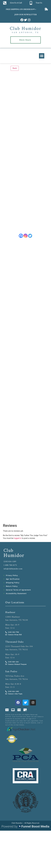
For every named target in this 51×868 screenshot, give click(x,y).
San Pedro (11, 673)
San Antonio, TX (25, 32)
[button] (42, 56)
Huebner (10, 614)
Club (8, 552)
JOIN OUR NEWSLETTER (25, 15)
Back (15, 68)
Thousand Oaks (14, 643)
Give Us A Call (16, 3)
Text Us (39, 3)
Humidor (14, 557)
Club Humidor (25, 28)
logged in (18, 540)
